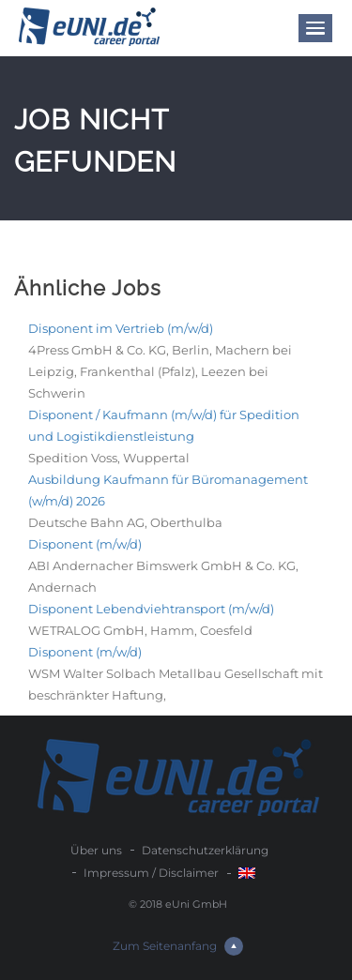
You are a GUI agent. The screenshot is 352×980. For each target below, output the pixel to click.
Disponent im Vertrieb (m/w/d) (121, 328)
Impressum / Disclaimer (151, 873)
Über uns (96, 850)
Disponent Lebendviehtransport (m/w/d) (151, 609)
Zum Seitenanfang (178, 946)
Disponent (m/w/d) (85, 544)
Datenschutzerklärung (205, 850)
